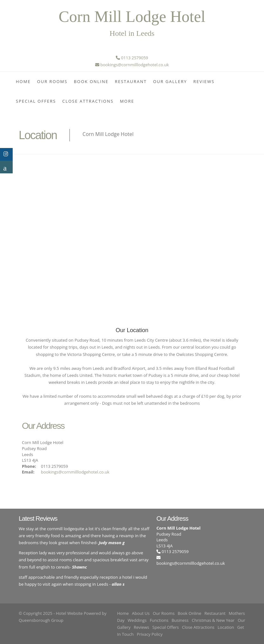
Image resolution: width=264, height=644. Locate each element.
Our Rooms (52, 81)
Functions (159, 620)
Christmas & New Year (213, 620)
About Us (141, 613)
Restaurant (131, 81)
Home (23, 81)
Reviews (204, 81)
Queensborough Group (41, 620)
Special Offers (36, 101)
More (127, 101)
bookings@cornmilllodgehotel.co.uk (75, 472)
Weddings (137, 620)
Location (226, 627)
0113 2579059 (173, 551)
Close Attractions (88, 101)
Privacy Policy (150, 634)
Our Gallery (170, 81)
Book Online (91, 81)
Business (180, 620)
